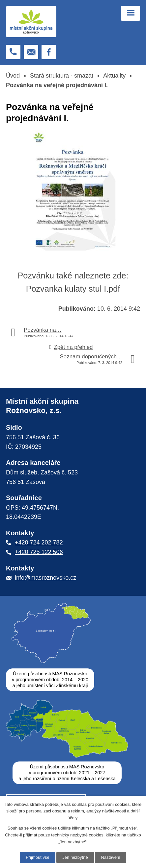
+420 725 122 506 (39, 552)
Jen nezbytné (75, 857)
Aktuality (114, 76)
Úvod (13, 76)
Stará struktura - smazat (62, 76)
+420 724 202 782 (39, 542)
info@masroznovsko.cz (45, 578)
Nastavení (111, 857)
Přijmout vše (38, 857)
